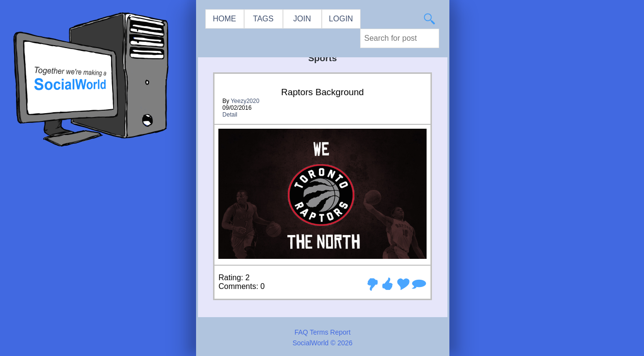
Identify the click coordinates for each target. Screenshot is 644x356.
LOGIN (341, 19)
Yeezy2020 (245, 101)
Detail (230, 115)
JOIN (302, 19)
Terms (319, 332)
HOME (225, 19)
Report (340, 332)
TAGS (263, 19)
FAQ (301, 332)
